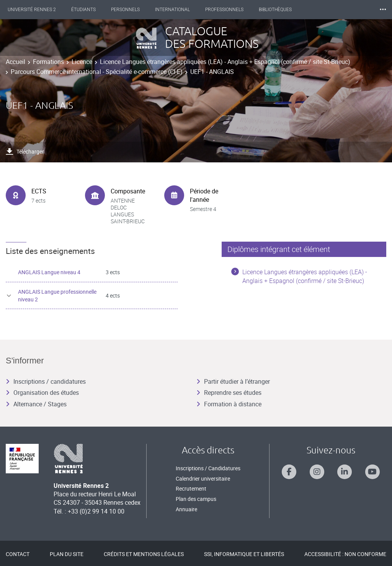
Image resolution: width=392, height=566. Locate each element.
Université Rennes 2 (39, 10)
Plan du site (67, 554)
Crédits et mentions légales (144, 554)
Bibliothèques (282, 10)
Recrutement (191, 488)
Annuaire (186, 509)
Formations (48, 62)
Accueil (16, 62)
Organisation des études (42, 393)
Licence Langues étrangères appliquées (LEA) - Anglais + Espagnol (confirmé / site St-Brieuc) (225, 62)
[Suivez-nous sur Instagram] (317, 472)
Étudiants (90, 10)
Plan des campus (196, 499)
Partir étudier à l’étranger (233, 381)
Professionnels (231, 10)
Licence (82, 62)
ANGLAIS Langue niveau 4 (49, 272)
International (179, 10)
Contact (18, 554)
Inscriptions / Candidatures (208, 468)
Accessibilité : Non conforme (345, 554)
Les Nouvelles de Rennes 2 (346, 10)
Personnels (132, 10)
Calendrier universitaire (203, 478)
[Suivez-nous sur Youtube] (372, 472)
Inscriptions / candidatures (46, 381)
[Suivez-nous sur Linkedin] (345, 472)
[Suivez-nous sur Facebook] (289, 472)
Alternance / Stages (36, 404)
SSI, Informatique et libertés (244, 554)
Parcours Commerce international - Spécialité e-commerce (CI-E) (97, 72)
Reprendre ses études (229, 393)
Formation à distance (229, 404)
